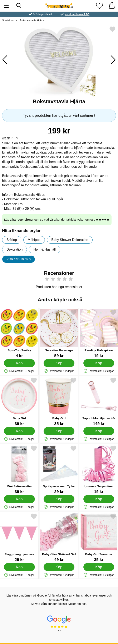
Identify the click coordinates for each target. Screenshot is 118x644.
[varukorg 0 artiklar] (112, 6)
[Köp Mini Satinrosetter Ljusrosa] (19, 499)
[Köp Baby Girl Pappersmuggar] (59, 431)
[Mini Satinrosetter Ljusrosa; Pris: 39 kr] (19, 469)
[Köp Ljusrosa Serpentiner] (99, 499)
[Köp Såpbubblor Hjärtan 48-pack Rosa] (99, 431)
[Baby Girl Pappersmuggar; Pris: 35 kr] (59, 401)
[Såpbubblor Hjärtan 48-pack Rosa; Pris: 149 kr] (99, 401)
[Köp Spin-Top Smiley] (19, 363)
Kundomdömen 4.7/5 (77, 14)
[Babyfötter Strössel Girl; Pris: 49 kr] (59, 537)
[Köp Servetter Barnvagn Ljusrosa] (59, 363)
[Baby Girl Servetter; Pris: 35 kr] (99, 537)
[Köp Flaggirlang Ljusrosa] (19, 567)
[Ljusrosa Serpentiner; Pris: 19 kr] (99, 469)
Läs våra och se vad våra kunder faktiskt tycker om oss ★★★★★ (57, 220)
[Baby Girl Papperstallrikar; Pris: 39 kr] (19, 401)
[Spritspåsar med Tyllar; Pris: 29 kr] (59, 469)
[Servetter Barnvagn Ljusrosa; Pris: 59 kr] (59, 334)
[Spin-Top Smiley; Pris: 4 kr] (19, 334)
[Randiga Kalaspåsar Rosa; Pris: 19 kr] (99, 334)
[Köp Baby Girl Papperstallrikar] (19, 431)
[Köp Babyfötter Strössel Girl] (59, 567)
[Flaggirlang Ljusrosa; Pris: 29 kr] (19, 537)
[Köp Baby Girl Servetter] (99, 567)
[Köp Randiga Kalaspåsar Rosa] (99, 363)
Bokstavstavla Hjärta (31, 20)
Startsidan (8, 20)
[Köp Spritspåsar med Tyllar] (59, 499)
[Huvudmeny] (6, 6)
